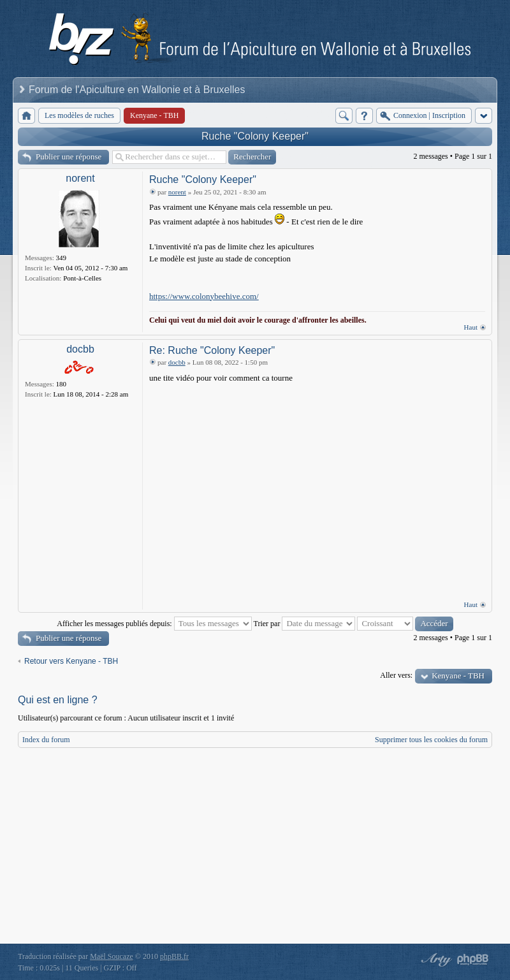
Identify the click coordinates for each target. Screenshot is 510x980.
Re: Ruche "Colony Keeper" (212, 350)
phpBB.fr (174, 956)
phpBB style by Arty (435, 960)
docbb (80, 349)
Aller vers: (396, 675)
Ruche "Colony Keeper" (255, 136)
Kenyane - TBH (458, 676)
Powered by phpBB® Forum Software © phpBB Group (473, 960)
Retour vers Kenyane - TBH (71, 661)
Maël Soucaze (112, 956)
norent (80, 178)
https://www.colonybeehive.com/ (204, 296)
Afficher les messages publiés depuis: (154, 624)
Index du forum (46, 740)
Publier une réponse (69, 157)
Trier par (305, 624)
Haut (471, 327)
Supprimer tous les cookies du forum (431, 740)
